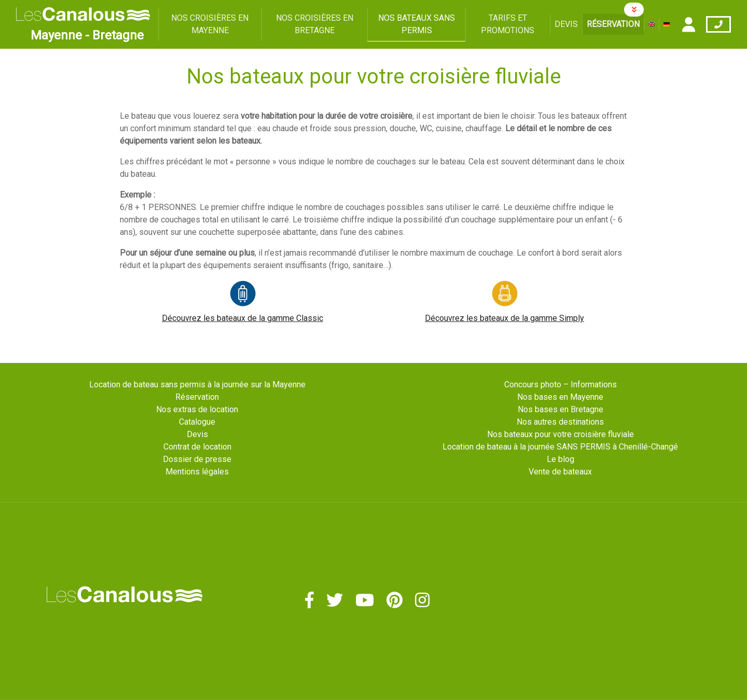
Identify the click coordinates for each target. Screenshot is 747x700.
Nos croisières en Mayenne (210, 24)
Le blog (561, 459)
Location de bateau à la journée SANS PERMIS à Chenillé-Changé (560, 447)
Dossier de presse (197, 459)
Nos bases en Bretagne (561, 409)
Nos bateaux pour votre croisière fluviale (561, 434)
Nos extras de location (197, 409)
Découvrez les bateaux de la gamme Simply (504, 318)
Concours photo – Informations (561, 384)
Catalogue (197, 422)
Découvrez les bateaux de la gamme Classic (243, 318)
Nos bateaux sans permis (417, 24)
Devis (566, 24)
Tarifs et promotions (508, 24)
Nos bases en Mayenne (560, 397)
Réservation (613, 24)
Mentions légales (197, 472)
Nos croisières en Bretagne (315, 24)
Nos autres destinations (560, 422)
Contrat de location (197, 447)
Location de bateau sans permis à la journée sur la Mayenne (197, 384)
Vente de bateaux (560, 472)
